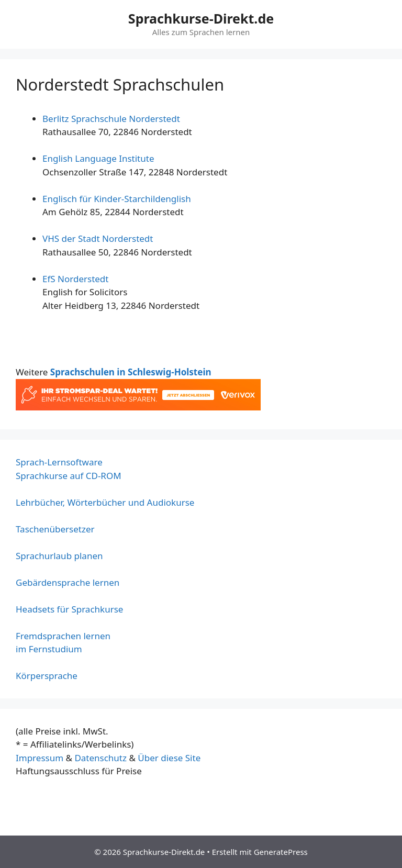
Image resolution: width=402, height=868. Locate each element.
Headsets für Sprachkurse (69, 609)
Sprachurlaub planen (59, 556)
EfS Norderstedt (75, 279)
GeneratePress (281, 852)
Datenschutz (100, 758)
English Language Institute (98, 158)
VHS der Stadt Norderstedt (98, 238)
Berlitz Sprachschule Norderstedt (111, 119)
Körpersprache (47, 676)
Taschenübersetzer (55, 529)
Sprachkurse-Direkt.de (201, 18)
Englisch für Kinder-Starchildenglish (117, 199)
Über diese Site (169, 758)
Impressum (40, 758)
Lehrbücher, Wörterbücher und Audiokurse (105, 502)
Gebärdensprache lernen (68, 582)
